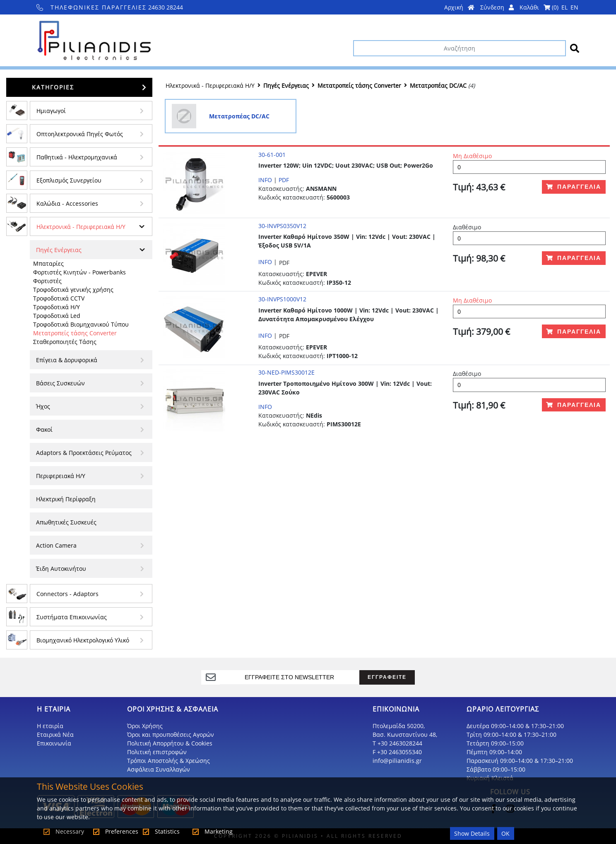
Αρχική (459, 7)
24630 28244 (110, 7)
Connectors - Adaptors (67, 594)
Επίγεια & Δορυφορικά (67, 360)
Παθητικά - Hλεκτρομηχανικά (77, 157)
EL (564, 7)
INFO (265, 180)
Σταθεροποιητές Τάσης (65, 342)
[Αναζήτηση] (460, 48)
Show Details (472, 833)
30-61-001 (272, 155)
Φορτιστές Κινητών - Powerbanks (79, 272)
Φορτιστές (47, 281)
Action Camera (56, 545)
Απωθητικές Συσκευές (66, 522)
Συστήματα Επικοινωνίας (72, 617)
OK (505, 833)
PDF (284, 180)
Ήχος (43, 406)
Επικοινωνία (54, 743)
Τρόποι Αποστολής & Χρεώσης (168, 761)
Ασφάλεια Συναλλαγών (159, 769)
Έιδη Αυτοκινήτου (61, 569)
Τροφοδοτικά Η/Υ (57, 307)
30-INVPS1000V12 (282, 299)
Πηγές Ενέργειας (59, 250)
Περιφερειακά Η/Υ (61, 476)
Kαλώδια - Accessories (67, 203)
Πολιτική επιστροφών (157, 752)
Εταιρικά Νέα (55, 735)
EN (574, 7)
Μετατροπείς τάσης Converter (75, 333)
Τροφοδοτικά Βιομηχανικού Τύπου (81, 324)
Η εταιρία (50, 726)
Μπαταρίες (48, 263)
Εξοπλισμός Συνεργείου (69, 180)
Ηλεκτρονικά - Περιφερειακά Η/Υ (81, 227)
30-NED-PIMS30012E (286, 372)
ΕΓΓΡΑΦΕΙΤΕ (387, 677)
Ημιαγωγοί (51, 111)
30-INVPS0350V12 (282, 226)
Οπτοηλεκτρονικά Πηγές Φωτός (80, 134)
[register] (290, 677)
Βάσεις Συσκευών (60, 383)
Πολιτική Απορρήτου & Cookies (170, 743)
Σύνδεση (497, 7)
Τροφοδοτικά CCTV (59, 298)
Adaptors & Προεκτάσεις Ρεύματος (84, 453)
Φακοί (44, 429)
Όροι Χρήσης (145, 726)
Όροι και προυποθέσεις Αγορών (171, 735)
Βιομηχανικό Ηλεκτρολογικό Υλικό (83, 640)
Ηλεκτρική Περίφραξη (66, 499)
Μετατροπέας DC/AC (438, 85)
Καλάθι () (539, 7)
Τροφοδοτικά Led (57, 316)
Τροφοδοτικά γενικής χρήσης (73, 290)
